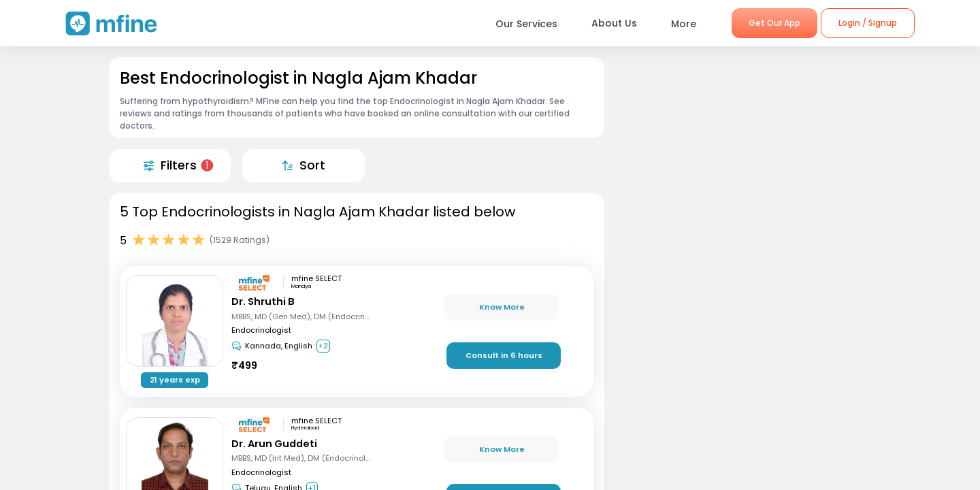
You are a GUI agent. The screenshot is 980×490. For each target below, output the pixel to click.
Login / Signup (868, 23)
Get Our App (774, 23)
